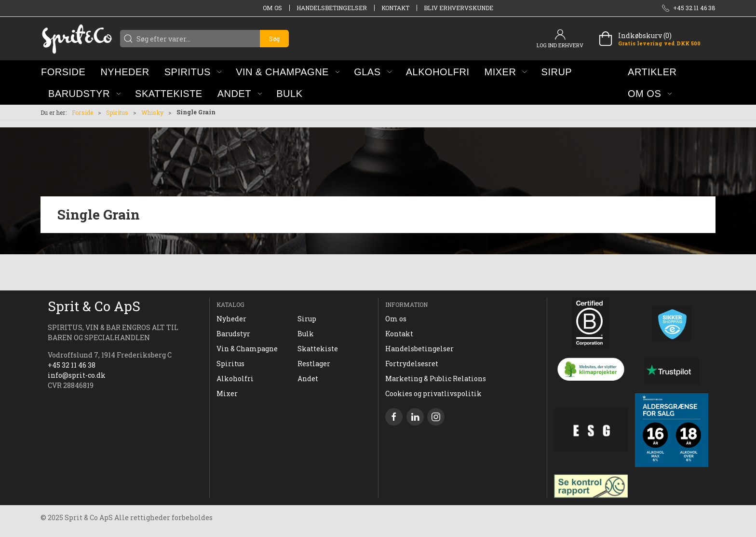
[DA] (77, 39)
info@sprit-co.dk (77, 375)
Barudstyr (233, 334)
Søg (274, 39)
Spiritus (117, 112)
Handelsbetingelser (332, 8)
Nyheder (231, 319)
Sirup (307, 319)
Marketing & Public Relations (436, 379)
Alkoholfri (235, 379)
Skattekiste (318, 349)
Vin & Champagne (247, 349)
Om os (272, 8)
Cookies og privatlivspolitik (433, 393)
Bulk (306, 334)
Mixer (227, 393)
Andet (308, 379)
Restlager (314, 364)
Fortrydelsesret (412, 364)
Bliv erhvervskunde (459, 8)
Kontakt (395, 8)
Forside (82, 112)
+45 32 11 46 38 (72, 365)
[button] (193, 72)
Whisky (152, 112)
